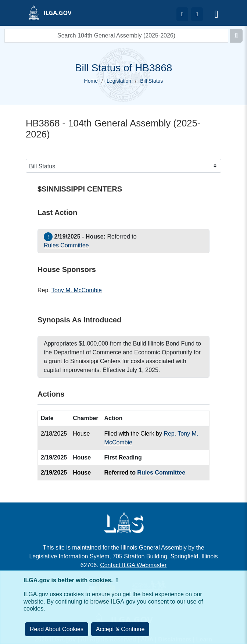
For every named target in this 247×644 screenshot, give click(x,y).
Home (91, 81)
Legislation (119, 81)
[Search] (236, 36)
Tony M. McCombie (77, 290)
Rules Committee (66, 245)
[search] (116, 36)
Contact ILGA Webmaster (133, 565)
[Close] (120, 629)
